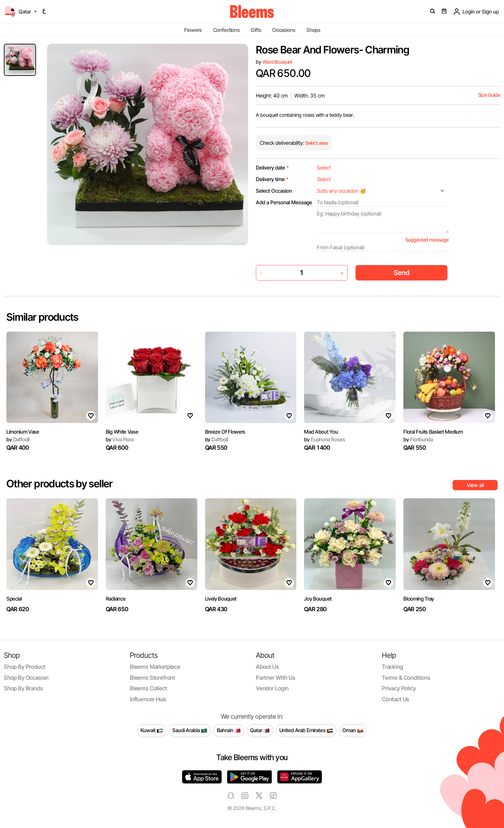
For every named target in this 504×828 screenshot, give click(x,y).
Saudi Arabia (190, 731)
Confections (226, 30)
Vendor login (272, 688)
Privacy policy (399, 688)
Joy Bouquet (318, 599)
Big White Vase (122, 432)
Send (402, 273)
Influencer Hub (148, 699)
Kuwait (152, 731)
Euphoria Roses (324, 439)
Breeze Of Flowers (225, 432)
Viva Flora (120, 439)
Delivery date (272, 168)
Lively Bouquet (221, 599)
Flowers (193, 30)
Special (14, 599)
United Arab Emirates (306, 731)
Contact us (396, 699)
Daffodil (18, 439)
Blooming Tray (419, 599)
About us (267, 667)
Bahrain (229, 731)
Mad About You (321, 432)
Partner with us (275, 678)
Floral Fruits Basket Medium (433, 432)
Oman (353, 731)
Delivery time (272, 179)
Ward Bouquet (277, 62)
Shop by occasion (26, 678)
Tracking (392, 667)
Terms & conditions (406, 678)
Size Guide (489, 95)
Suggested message (427, 240)
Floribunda (418, 439)
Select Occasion (274, 191)
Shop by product (24, 667)
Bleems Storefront (153, 678)
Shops (313, 30)
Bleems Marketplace (155, 667)
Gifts (256, 30)
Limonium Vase (23, 432)
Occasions (284, 30)
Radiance (116, 599)
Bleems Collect (148, 688)
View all (475, 485)
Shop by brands (23, 688)
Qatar (260, 731)
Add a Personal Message (284, 202)
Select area (316, 143)
